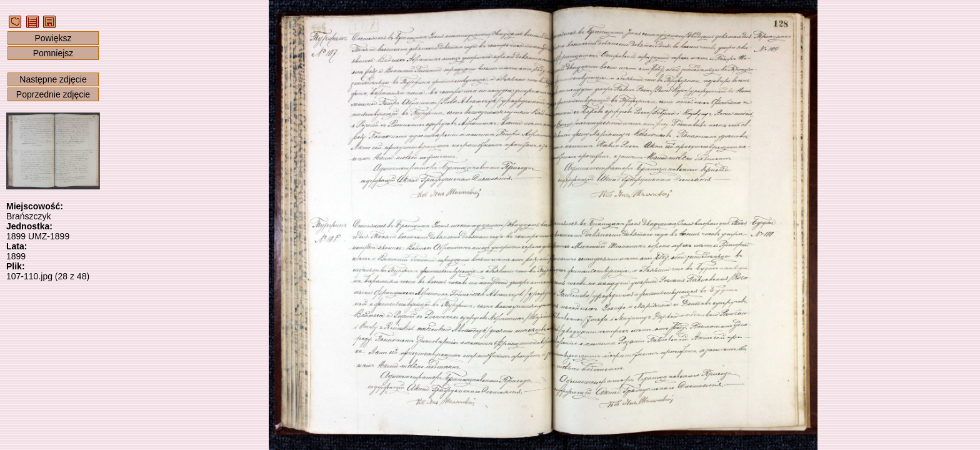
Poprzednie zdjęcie (53, 94)
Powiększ (53, 38)
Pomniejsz (53, 53)
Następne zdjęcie (53, 79)
